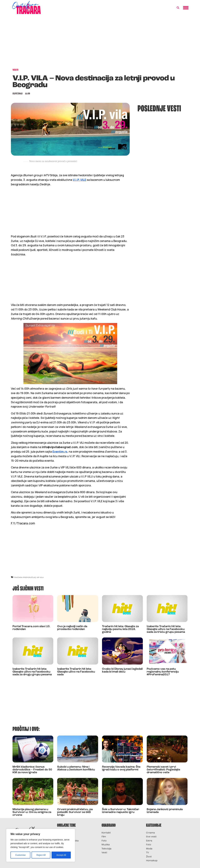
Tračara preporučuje (25, 577)
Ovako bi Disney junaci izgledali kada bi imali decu (122, 670)
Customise (20, 855)
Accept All (61, 855)
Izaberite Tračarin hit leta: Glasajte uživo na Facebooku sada (76, 672)
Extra (149, 841)
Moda (149, 849)
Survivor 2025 (65, 837)
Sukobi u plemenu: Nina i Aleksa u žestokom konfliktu (76, 768)
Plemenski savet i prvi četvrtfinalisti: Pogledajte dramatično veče (163, 770)
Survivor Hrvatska (68, 841)
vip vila (40, 577)
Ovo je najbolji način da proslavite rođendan (72, 628)
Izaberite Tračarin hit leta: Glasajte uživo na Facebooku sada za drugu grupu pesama (32, 672)
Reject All (41, 855)
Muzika (106, 845)
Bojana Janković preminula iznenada (165, 811)
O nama (150, 833)
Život (149, 857)
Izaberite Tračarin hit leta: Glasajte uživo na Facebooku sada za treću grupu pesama (166, 629)
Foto (104, 841)
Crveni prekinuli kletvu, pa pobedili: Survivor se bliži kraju (75, 812)
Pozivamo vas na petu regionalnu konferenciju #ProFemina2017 (163, 672)
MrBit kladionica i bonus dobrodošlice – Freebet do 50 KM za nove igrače (32, 770)
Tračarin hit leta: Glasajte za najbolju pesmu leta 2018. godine (120, 629)
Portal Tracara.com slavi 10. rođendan (31, 628)
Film (104, 837)
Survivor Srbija (66, 845)
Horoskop (152, 861)
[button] (178, 8)
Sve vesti (151, 837)
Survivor (62, 833)
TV (147, 853)
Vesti (104, 853)
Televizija (106, 849)
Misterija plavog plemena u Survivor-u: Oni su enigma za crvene (32, 812)
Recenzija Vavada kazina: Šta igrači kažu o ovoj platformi (121, 768)
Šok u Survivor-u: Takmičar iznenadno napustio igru (121, 811)
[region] (41, 845)
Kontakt (106, 833)
